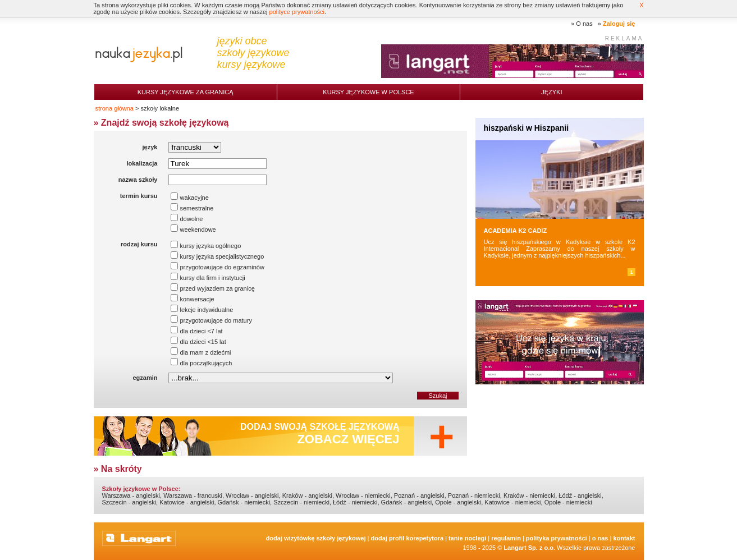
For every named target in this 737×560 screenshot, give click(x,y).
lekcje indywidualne (202, 310)
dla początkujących (201, 363)
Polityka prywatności (557, 538)
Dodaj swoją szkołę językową (320, 434)
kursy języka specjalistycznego (217, 256)
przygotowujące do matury (211, 320)
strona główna (115, 108)
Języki (551, 92)
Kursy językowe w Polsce (368, 92)
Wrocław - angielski (252, 495)
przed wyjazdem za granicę (212, 288)
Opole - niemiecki (568, 502)
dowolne (187, 219)
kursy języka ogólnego (206, 246)
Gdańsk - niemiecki (244, 502)
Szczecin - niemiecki (301, 502)
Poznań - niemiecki (474, 495)
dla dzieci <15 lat (198, 342)
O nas (584, 24)
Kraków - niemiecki (529, 495)
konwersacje (192, 299)
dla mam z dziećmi (201, 352)
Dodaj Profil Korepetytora (408, 538)
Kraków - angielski (307, 495)
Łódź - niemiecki (355, 502)
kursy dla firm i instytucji (208, 278)
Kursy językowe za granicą (186, 92)
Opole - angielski (458, 502)
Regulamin (506, 538)
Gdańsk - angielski (407, 502)
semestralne (192, 208)
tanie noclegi (467, 538)
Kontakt (624, 538)
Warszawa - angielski (131, 495)
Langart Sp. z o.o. (529, 548)
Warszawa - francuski (193, 495)
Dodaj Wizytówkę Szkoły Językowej (316, 538)
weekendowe (193, 229)
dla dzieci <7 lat (196, 331)
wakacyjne (189, 198)
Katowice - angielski (187, 502)
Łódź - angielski (580, 495)
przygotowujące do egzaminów (217, 267)
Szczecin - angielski (129, 502)
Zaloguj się (619, 24)
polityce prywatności (297, 12)
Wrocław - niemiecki (363, 495)
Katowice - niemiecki (512, 502)
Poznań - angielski (419, 495)
